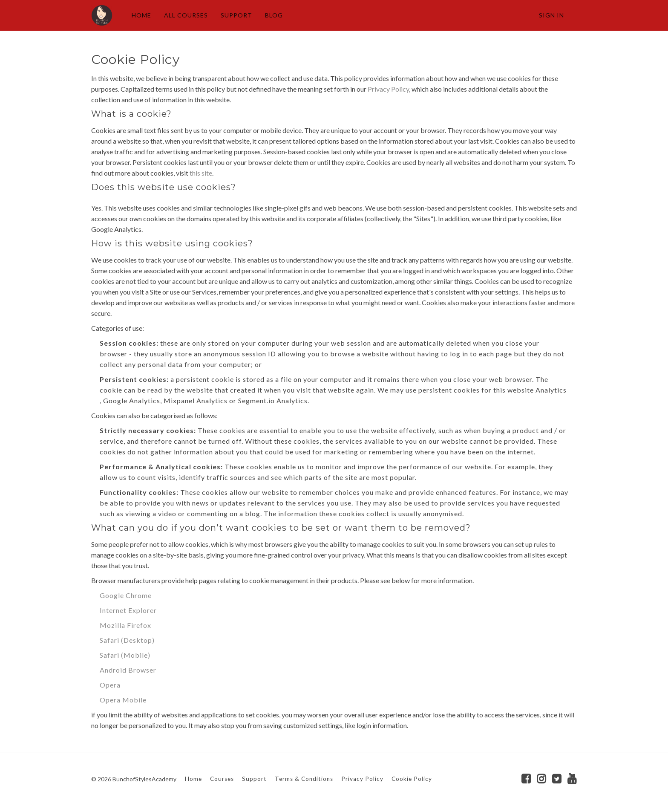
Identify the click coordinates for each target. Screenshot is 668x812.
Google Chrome (126, 595)
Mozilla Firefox (125, 625)
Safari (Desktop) (127, 640)
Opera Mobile (123, 700)
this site (201, 173)
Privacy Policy (388, 89)
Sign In (551, 15)
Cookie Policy (412, 779)
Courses (222, 779)
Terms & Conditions (304, 779)
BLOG (274, 15)
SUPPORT (236, 15)
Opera (110, 685)
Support (254, 779)
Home (193, 779)
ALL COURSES (186, 15)
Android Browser (128, 670)
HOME (141, 15)
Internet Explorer (128, 610)
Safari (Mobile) (125, 655)
